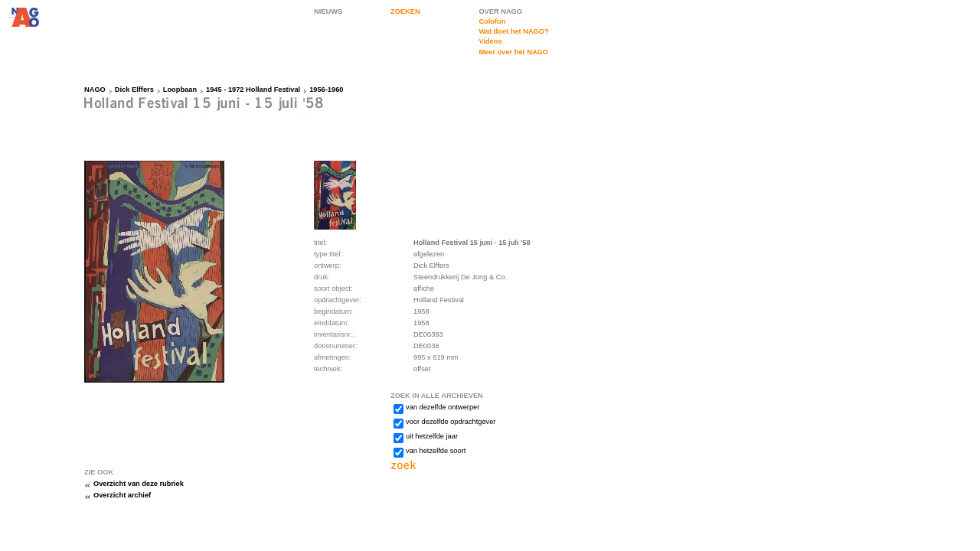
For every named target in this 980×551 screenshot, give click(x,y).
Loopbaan (180, 90)
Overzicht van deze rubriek (139, 484)
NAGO (95, 90)
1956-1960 (326, 90)
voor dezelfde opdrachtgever (451, 422)
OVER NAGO (500, 11)
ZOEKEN (405, 11)
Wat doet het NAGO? (513, 31)
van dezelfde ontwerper (443, 407)
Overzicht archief (122, 495)
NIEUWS (328, 11)
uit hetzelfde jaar (432, 436)
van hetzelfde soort (436, 451)
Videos (490, 41)
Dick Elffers (134, 90)
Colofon (492, 21)
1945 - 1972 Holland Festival (253, 90)
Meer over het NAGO (513, 52)
